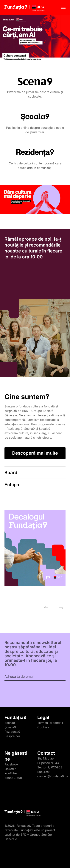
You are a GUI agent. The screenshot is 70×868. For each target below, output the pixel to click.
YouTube (11, 773)
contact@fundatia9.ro (53, 776)
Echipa (12, 485)
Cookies (43, 727)
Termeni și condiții (50, 723)
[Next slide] (61, 608)
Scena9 (10, 723)
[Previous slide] (46, 608)
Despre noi (12, 736)
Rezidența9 (12, 732)
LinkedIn (10, 769)
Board (11, 473)
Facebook (11, 764)
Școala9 (10, 727)
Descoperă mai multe (35, 453)
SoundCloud (13, 778)
